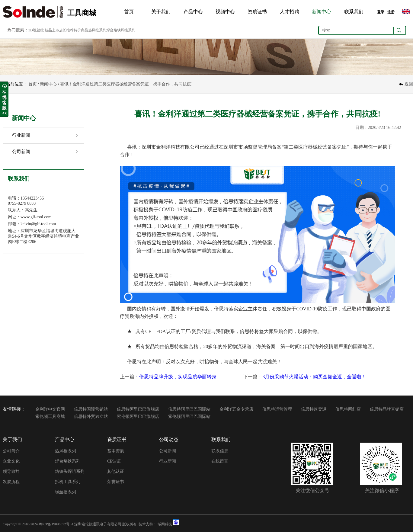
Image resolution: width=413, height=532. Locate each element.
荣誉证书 (116, 482)
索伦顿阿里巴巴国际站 (189, 417)
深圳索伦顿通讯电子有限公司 (98, 524)
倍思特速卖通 (314, 409)
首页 (129, 12)
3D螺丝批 (36, 30)
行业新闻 (21, 135)
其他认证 (116, 471)
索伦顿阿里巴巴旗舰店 (138, 417)
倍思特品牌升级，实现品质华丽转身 (178, 377)
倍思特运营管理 (277, 409)
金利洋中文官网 (50, 409)
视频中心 (225, 12)
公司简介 (11, 451)
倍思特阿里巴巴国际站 (189, 409)
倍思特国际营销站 (91, 409)
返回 (409, 84)
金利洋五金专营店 (236, 409)
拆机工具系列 (68, 482)
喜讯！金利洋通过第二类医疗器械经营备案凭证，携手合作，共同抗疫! (126, 84)
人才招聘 (290, 12)
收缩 (4, 99)
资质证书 (257, 12)
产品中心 (193, 12)
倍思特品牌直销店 (387, 409)
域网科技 (165, 524)
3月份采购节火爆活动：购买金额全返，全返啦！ (314, 377)
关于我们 (161, 12)
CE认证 (114, 461)
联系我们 (354, 12)
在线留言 (220, 461)
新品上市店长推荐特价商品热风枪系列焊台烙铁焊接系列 (90, 30)
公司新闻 (21, 152)
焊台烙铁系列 (68, 461)
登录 (381, 12)
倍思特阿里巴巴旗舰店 (138, 409)
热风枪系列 (66, 451)
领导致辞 (11, 471)
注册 (391, 12)
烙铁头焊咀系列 (70, 471)
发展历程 (11, 482)
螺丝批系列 (66, 492)
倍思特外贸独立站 (91, 417)
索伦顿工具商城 (50, 417)
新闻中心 (322, 12)
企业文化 (11, 461)
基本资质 (116, 451)
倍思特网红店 (348, 409)
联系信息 (220, 451)
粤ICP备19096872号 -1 (56, 524)
